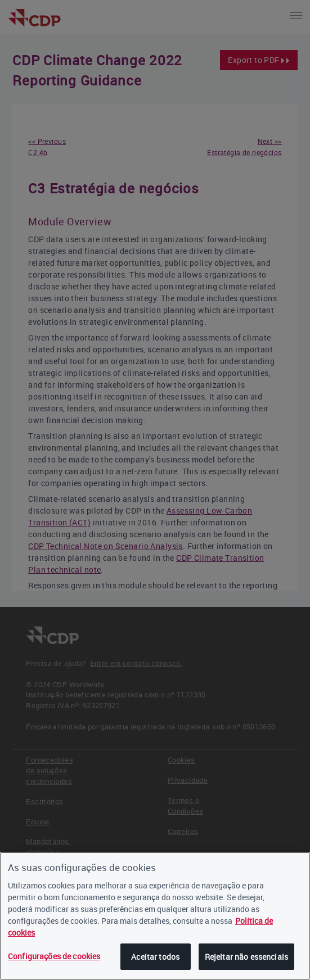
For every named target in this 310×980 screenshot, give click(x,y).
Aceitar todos (155, 957)
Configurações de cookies (54, 956)
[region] (155, 916)
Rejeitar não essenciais (246, 957)
